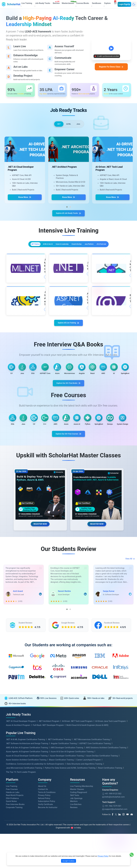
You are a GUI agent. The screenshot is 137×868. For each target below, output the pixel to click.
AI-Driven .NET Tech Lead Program (77, 787)
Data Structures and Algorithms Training (84, 830)
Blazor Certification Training (61, 826)
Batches (57, 3)
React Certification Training (110, 834)
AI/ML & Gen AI (44, 251)
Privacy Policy (103, 856)
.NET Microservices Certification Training (91, 805)
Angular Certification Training (64, 809)
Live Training (12, 852)
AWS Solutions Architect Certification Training (106, 814)
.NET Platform (23, 251)
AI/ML (69, 128)
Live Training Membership (82, 852)
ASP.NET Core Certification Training (95, 809)
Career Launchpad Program (89, 826)
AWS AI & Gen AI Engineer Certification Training (27, 814)
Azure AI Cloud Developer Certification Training (27, 822)
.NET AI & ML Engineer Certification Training (26, 805)
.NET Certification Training (59, 805)
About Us (42, 852)
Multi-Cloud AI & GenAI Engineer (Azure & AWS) (87, 791)
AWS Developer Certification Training (67, 814)
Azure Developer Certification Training (67, 822)
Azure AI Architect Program (18, 791)
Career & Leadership (68, 251)
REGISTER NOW (40, 586)
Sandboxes (96, 5)
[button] (67, 212)
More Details (32, 288)
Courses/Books (82, 4)
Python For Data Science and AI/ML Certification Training (70, 834)
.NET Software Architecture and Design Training (27, 809)
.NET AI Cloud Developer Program (21, 787)
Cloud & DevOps (92, 251)
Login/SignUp (124, 4)
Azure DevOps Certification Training (102, 822)
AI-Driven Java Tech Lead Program (110, 787)
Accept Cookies (68, 861)
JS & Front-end (68, 257)
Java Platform (114, 251)
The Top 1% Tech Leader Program (21, 838)
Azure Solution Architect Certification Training (26, 826)
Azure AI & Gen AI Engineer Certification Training (72, 818)
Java (80, 128)
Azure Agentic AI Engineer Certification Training (27, 818)
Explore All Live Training (68, 335)
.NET (57, 128)
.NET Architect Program (49, 787)
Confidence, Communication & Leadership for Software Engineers (35, 830)
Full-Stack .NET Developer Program (48, 791)
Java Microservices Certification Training (24, 834)
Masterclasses (68, 3)
